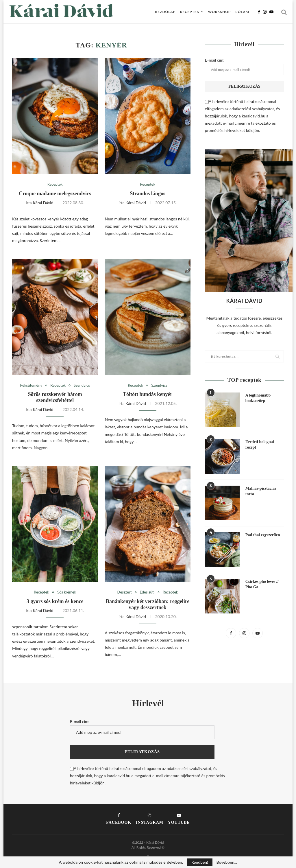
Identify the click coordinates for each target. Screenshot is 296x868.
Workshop (219, 12)
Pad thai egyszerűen (263, 535)
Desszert (125, 592)
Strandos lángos (148, 193)
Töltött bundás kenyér (148, 394)
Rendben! (200, 862)
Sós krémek (67, 592)
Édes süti (147, 592)
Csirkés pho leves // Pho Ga (262, 584)
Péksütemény (31, 385)
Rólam (242, 12)
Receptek (190, 12)
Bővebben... (227, 862)
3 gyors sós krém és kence (55, 601)
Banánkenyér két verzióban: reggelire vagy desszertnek (148, 604)
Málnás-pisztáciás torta (261, 491)
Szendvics (82, 385)
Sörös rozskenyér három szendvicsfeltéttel (55, 397)
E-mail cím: (244, 66)
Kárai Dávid (43, 203)
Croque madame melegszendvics (55, 193)
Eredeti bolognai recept (260, 445)
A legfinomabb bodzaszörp (258, 398)
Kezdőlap (165, 12)
